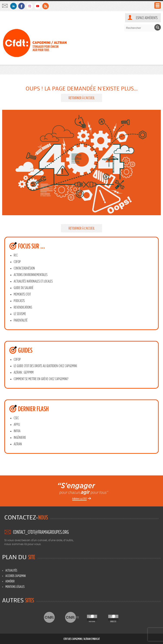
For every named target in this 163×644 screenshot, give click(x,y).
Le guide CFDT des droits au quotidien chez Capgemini (45, 366)
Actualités (11, 570)
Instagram (29, 6)
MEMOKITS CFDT (22, 294)
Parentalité (21, 320)
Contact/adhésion (24, 268)
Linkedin (13, 6)
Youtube (37, 6)
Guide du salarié (24, 288)
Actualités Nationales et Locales (33, 281)
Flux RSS (46, 6)
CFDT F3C (74, 617)
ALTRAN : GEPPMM (24, 372)
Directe (117, 617)
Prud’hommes (95, 617)
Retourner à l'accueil (81, 98)
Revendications (23, 307)
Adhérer (10, 581)
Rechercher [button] (158, 27)
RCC (16, 255)
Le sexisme (20, 314)
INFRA (17, 431)
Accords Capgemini (16, 576)
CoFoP (17, 262)
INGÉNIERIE (20, 437)
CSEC (16, 418)
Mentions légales (15, 586)
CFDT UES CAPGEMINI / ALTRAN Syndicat (82, 639)
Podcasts (19, 301)
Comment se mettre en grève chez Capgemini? (41, 379)
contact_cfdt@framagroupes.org (6, 6)
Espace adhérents (147, 18)
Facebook (21, 6)
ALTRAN (18, 444)
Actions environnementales (31, 275)
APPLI (17, 424)
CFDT (53, 617)
